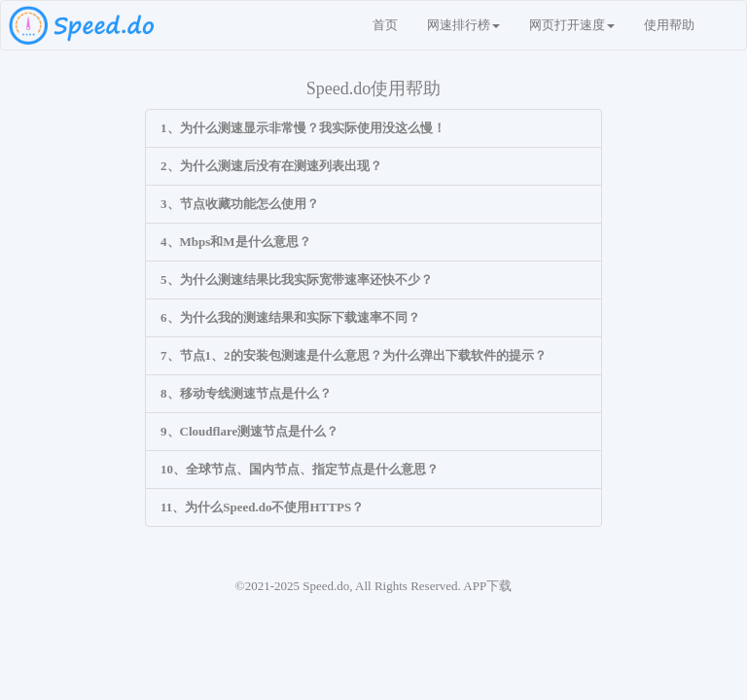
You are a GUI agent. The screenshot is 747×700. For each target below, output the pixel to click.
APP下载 (487, 586)
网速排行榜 (463, 25)
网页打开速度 (572, 25)
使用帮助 (669, 25)
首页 (385, 25)
